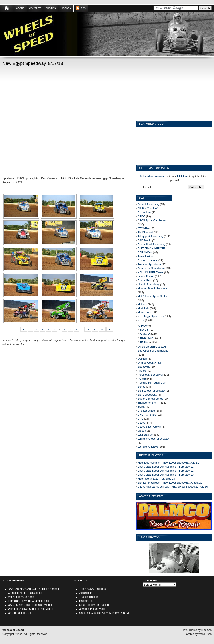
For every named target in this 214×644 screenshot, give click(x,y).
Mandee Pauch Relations (153, 289)
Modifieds (143, 309)
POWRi (142, 379)
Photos (50, 8)
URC (141, 419)
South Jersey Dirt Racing (94, 605)
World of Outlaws (148, 447)
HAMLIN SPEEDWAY (150, 273)
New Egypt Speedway (151, 317)
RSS (83, 8)
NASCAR (145, 334)
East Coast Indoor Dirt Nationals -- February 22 (166, 467)
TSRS (141, 407)
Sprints (144, 342)
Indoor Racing (146, 277)
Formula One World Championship (29, 601)
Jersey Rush (145, 281)
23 (95, 329)
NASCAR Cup (28, 589)
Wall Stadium (145, 435)
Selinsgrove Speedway (151, 391)
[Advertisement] (48, 122)
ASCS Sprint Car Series (152, 221)
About (20, 8)
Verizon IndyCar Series (22, 597)
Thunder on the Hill (149, 403)
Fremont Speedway (149, 265)
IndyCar (144, 330)
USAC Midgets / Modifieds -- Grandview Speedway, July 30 (173, 487)
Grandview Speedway (151, 269)
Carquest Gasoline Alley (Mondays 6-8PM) (104, 613)
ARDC (141, 217)
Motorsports (145, 313)
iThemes (206, 630)
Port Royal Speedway (150, 375)
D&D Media (144, 241)
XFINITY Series (48, 589)
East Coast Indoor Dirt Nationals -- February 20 (166, 475)
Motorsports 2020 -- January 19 (156, 479)
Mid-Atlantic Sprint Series (153, 297)
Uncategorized (146, 411)
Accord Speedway (148, 205)
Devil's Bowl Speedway (151, 245)
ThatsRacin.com (89, 597)
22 (88, 329)
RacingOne (86, 601)
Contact (35, 8)
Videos (142, 431)
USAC (141, 423)
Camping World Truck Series (25, 593)
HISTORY (66, 8)
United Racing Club (19, 613)
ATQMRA (143, 229)
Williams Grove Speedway (153, 439)
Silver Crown (24, 605)
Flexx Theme (189, 630)
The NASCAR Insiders (92, 589)
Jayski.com (86, 593)
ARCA (143, 326)
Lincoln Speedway (148, 285)
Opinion (142, 359)
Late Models (47, 609)
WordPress (205, 634)
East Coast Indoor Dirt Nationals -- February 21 (166, 471)
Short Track (146, 338)
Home (7, 8)
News (141, 321)
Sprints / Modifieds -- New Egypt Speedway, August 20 (170, 483)
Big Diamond (145, 233)
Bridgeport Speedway (150, 237)
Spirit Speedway (147, 395)
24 (102, 329)
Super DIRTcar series (150, 399)
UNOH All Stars (147, 415)
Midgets (142, 305)
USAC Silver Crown (149, 427)
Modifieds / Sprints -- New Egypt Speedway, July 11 (168, 463)
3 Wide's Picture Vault (92, 609)
